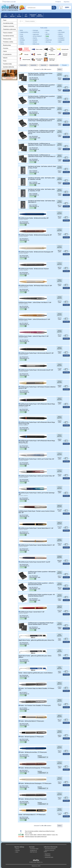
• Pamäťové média (7, 64)
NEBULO (60, 34)
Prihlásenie (58, 2)
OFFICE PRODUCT (37, 36)
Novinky (19, 16)
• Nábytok (5, 58)
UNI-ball (35, 42)
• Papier (4, 20)
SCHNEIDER (61, 40)
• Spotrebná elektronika (8, 67)
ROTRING (22, 40)
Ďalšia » (60, 69)
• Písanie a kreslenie (7, 33)
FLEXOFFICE (36, 32)
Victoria (22, 44)
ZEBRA (60, 42)
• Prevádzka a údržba (8, 42)
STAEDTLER (49, 40)
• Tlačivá (5, 51)
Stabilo (22, 42)
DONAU (48, 30)
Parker (47, 36)
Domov (6, 16)
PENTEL (35, 38)
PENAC (22, 38)
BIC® (21, 30)
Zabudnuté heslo (48, 857)
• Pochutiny (5, 48)
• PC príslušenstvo (7, 54)
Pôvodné (64, 65)
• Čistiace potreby (7, 39)
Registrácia (67, 2)
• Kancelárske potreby (8, 23)
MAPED (48, 34)
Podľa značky (44, 28)
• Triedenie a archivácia (8, 26)
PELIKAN (61, 36)
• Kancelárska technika (8, 36)
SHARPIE (35, 40)
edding (60, 30)
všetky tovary (36, 44)
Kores (22, 34)
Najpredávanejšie (54, 65)
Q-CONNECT (61, 38)
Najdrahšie (33, 65)
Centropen (35, 30)
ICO (47, 32)
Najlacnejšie (23, 65)
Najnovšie (44, 65)
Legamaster (36, 34)
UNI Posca (48, 42)
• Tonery (4, 61)
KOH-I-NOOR (61, 32)
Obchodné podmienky (50, 849)
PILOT (47, 38)
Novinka (17, 850)
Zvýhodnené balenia (33, 15)
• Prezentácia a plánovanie (9, 29)
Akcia (16, 852)
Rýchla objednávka (40, 15)
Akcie (26, 16)
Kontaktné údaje (34, 849)
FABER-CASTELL (24, 32)
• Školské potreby (7, 45)
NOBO (22, 36)
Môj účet (12, 16)
